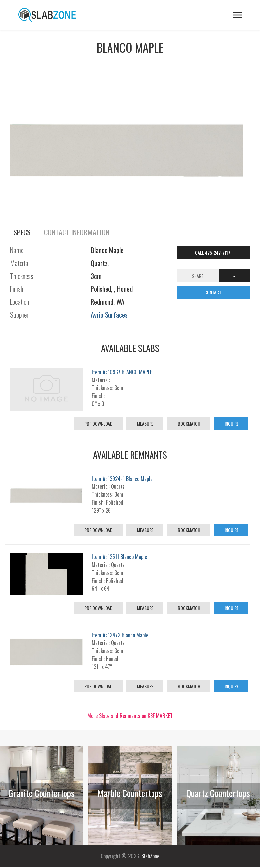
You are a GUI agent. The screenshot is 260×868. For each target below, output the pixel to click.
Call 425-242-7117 (213, 253)
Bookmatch (189, 423)
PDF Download (99, 423)
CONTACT (213, 292)
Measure (145, 423)
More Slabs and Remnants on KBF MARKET (130, 716)
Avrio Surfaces (109, 314)
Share (198, 276)
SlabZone (150, 856)
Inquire (231, 423)
